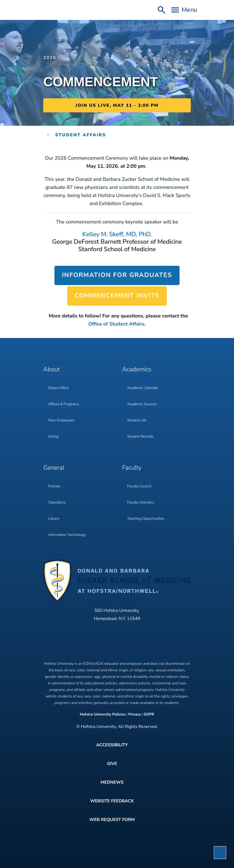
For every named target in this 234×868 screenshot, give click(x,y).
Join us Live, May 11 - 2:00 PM (117, 105)
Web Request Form (112, 820)
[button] (220, 853)
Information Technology (67, 535)
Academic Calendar (143, 388)
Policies (54, 486)
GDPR (149, 715)
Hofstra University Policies (103, 715)
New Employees (61, 420)
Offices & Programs (64, 404)
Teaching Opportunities (146, 519)
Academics (137, 370)
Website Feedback (112, 801)
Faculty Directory (141, 503)
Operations (57, 503)
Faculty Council (139, 486)
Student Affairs (80, 135)
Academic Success (142, 404)
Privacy (134, 715)
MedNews (112, 782)
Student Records (140, 437)
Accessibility (112, 745)
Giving (53, 437)
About (51, 370)
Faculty (132, 468)
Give (112, 764)
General (54, 468)
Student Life (137, 420)
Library (54, 519)
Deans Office (58, 388)
